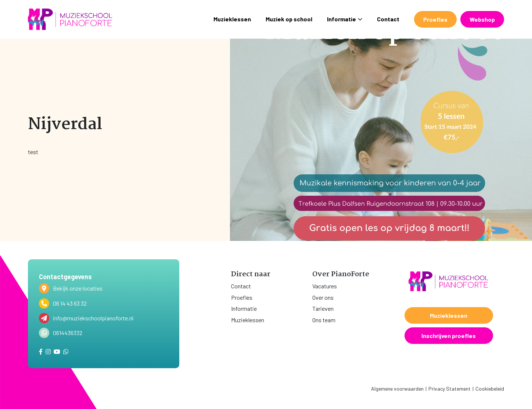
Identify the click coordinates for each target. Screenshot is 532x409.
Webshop (482, 19)
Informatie (345, 19)
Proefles (435, 19)
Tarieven (323, 308)
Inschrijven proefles (449, 336)
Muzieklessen (232, 19)
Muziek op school (289, 19)
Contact (388, 19)
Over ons (323, 297)
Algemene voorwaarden (397, 389)
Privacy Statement (450, 389)
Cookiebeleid (490, 389)
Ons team (324, 320)
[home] (70, 19)
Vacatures (325, 286)
